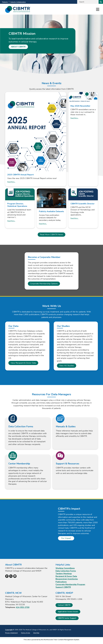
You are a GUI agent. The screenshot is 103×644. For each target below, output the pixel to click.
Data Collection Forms (21, 427)
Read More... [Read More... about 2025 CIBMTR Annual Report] (11, 182)
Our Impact (66, 538)
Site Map (36, 633)
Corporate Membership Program (70, 584)
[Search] (101, 2)
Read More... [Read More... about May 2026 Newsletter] (74, 118)
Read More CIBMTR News (51, 235)
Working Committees (65, 568)
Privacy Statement (11, 633)
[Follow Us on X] (11, 576)
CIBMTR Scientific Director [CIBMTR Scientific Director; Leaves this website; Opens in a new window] (82, 204)
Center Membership (19, 464)
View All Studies (67, 366)
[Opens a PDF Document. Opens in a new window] (36, 132)
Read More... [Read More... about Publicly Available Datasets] (43, 224)
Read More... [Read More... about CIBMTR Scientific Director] (74, 218)
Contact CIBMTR (64, 605)
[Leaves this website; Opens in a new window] (20, 194)
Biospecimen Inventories (67, 579)
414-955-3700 (23, 607)
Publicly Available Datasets (51, 211)
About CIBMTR (18, 47)
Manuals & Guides (66, 427)
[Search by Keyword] (88, 2)
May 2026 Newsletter (80, 106)
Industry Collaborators (18, 2)
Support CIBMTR (63, 587)
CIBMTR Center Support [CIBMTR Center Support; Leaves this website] (67, 618)
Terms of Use (25, 633)
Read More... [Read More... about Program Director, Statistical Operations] (11, 221)
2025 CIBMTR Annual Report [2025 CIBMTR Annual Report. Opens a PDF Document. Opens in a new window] (21, 175)
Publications (61, 582)
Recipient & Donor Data (66, 576)
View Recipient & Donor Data (23, 363)
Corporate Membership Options (44, 284)
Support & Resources (68, 464)
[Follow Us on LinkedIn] (15, 576)
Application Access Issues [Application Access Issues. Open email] (68, 612)
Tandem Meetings (64, 574)
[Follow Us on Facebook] (7, 576)
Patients (5, 2)
